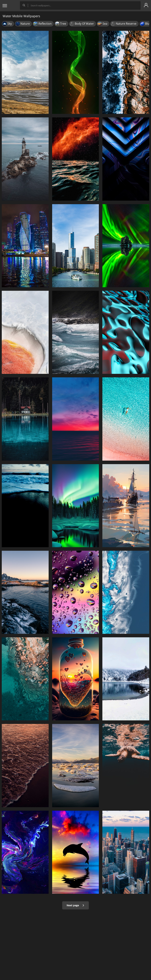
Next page (75, 905)
